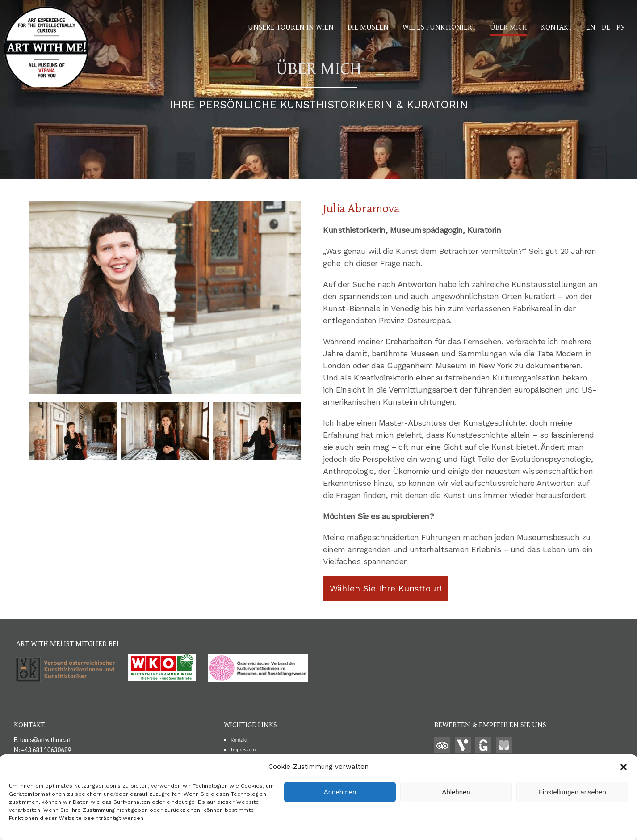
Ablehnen (456, 792)
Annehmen (340, 792)
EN (591, 27)
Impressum (243, 749)
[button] (624, 767)
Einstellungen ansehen (572, 792)
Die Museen (368, 27)
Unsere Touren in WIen (291, 27)
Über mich (509, 27)
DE (606, 27)
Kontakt (557, 27)
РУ (621, 27)
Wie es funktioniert (439, 27)
